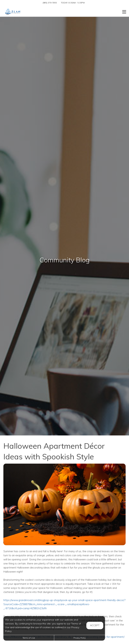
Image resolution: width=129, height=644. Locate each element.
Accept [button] (95, 625)
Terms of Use (29, 638)
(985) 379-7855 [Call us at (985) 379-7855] (50, 3)
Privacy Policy (80, 638)
